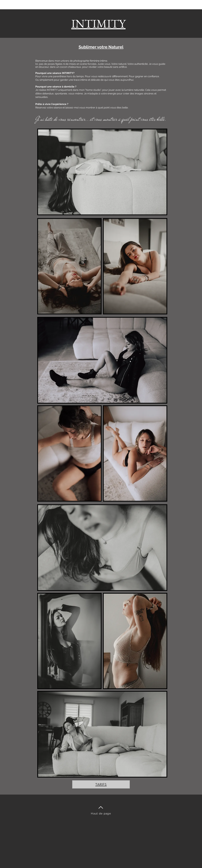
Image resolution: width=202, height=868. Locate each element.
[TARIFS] (101, 784)
